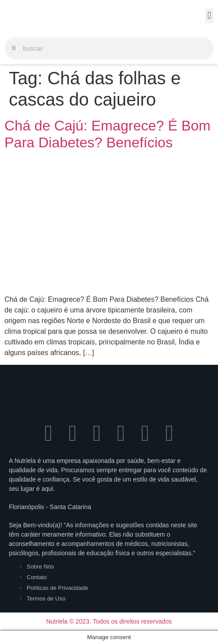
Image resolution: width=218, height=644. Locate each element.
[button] (209, 16)
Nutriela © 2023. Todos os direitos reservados (109, 621)
